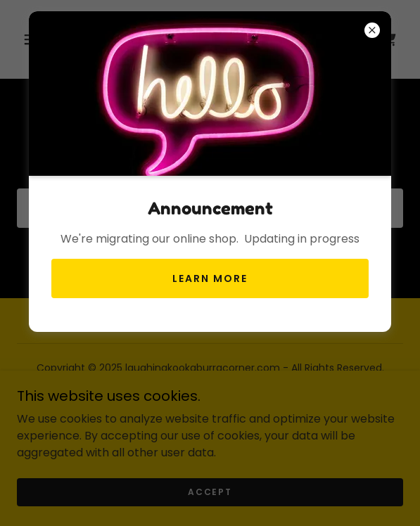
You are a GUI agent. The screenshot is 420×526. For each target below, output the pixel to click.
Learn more (210, 278)
